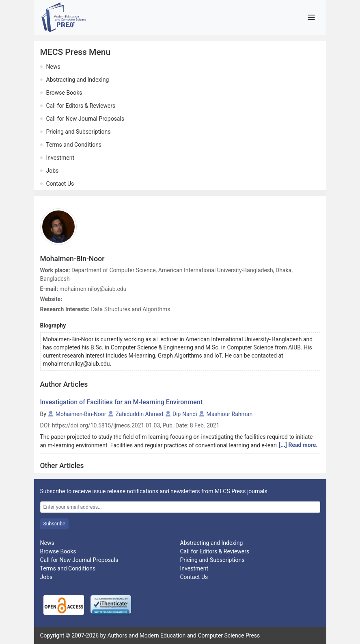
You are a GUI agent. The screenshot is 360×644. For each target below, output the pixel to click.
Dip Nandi (185, 414)
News (53, 67)
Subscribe (54, 524)
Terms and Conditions (74, 145)
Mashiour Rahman (230, 414)
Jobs (53, 171)
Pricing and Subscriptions (79, 132)
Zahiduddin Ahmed (139, 414)
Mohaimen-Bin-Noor (81, 414)
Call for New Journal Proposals (85, 119)
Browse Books (64, 93)
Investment (60, 158)
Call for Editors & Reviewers (81, 106)
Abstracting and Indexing (78, 80)
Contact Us (60, 184)
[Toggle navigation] (311, 17)
